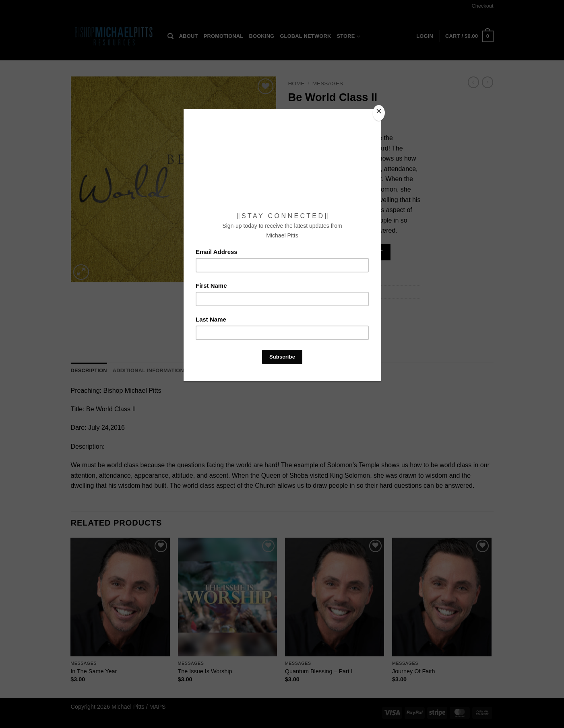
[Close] (379, 113)
